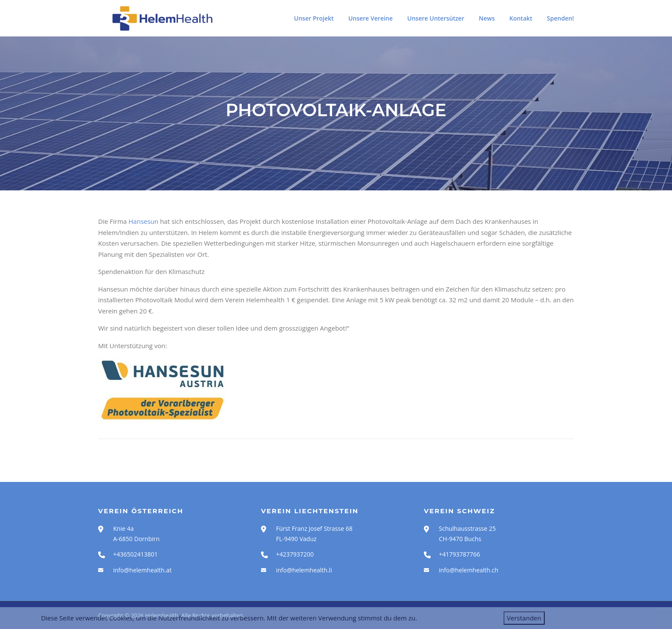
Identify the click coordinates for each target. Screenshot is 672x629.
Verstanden (524, 618)
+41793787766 (459, 554)
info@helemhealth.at (142, 570)
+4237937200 (295, 554)
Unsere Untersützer (436, 18)
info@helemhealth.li (304, 570)
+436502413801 (135, 554)
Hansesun (144, 221)
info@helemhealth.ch (469, 570)
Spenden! (560, 18)
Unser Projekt (314, 18)
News (487, 18)
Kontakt (521, 18)
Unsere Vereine (371, 18)
